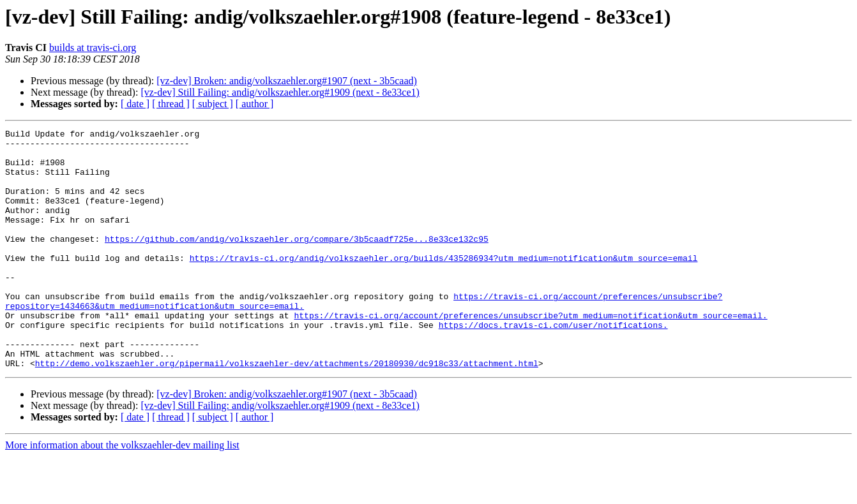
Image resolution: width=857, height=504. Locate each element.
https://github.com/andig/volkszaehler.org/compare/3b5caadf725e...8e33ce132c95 (297, 262)
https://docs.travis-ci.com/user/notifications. (553, 365)
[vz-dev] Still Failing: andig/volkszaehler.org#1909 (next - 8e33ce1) (280, 92)
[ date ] (135, 104)
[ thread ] (171, 104)
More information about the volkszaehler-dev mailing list (122, 493)
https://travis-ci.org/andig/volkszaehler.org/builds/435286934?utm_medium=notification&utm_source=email (444, 285)
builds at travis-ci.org (93, 48)
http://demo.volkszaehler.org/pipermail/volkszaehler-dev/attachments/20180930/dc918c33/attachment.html (287, 411)
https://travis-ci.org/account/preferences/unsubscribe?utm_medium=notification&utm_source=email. (530, 353)
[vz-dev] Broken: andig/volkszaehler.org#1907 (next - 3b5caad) (287, 81)
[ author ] (255, 104)
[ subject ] (213, 104)
